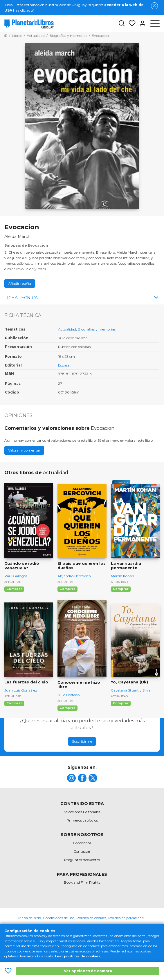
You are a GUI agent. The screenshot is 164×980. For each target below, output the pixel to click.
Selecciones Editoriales (82, 812)
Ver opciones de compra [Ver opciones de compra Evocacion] (88, 971)
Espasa (64, 365)
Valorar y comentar (24, 450)
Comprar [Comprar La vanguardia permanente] (121, 589)
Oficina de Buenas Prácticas (82, 928)
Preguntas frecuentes (82, 860)
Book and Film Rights (82, 882)
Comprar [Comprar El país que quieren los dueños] (67, 589)
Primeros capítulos (82, 820)
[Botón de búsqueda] (122, 24)
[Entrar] (141, 24)
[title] (71, 778)
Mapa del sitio (30, 918)
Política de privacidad (126, 918)
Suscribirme (82, 741)
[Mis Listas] (130, 24)
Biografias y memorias (97, 329)
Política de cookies (91, 918)
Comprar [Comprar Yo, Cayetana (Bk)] (121, 703)
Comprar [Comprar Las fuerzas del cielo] (14, 703)
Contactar (82, 851)
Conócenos (82, 843)
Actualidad (67, 329)
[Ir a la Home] (6, 36)
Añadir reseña (20, 283)
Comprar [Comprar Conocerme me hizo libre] (67, 708)
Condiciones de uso (59, 918)
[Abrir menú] (155, 24)
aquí (30, 10)
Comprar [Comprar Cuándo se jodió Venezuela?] (14, 589)
